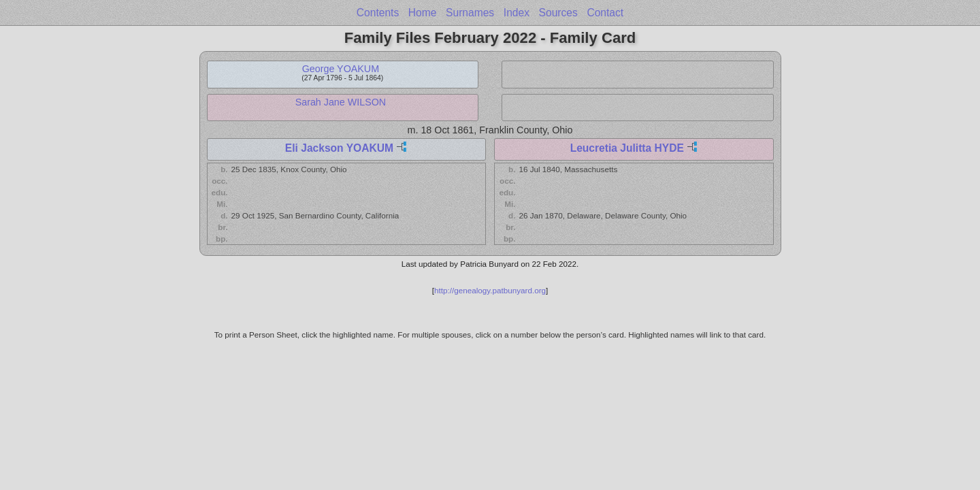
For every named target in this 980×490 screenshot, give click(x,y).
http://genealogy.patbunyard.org (490, 290)
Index (517, 13)
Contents (378, 13)
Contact (605, 13)
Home (423, 13)
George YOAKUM (341, 69)
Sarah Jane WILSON (341, 102)
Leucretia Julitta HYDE (627, 148)
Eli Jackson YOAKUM (339, 148)
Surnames (470, 13)
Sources (558, 13)
